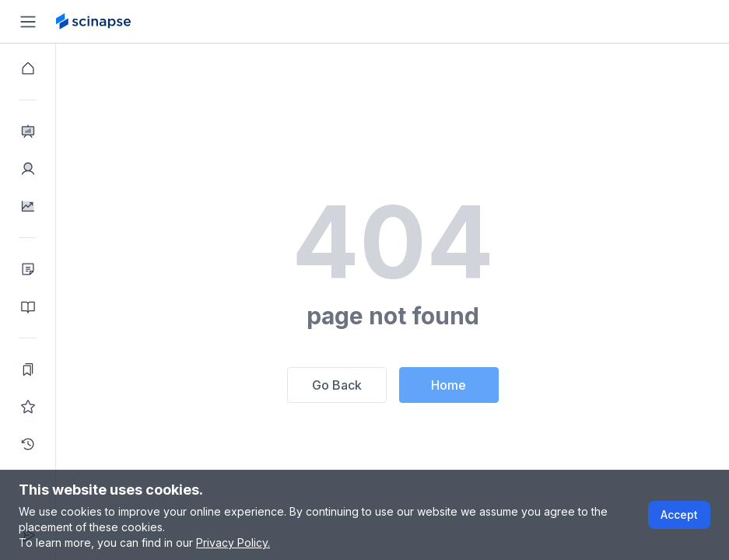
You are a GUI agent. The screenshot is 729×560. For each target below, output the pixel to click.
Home (449, 385)
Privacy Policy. (233, 542)
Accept (679, 514)
